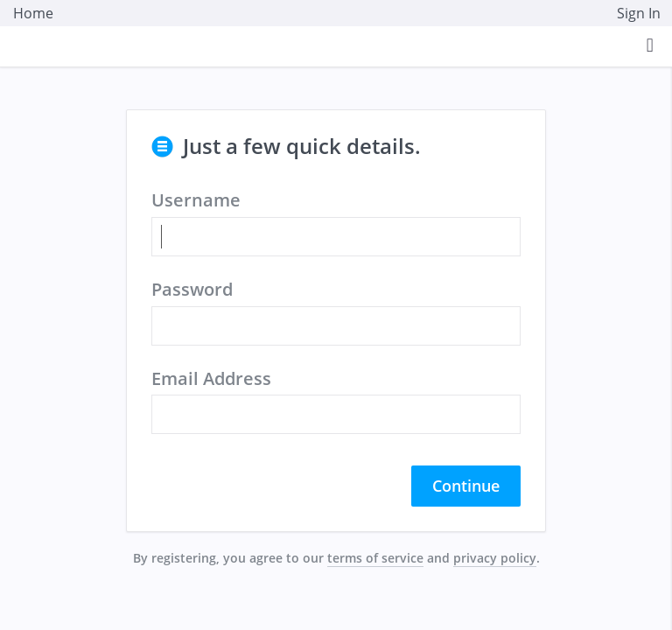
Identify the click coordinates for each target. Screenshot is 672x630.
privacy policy (495, 558)
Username (196, 200)
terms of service (375, 558)
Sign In (639, 13)
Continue (466, 486)
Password (192, 289)
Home (33, 13)
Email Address (211, 378)
